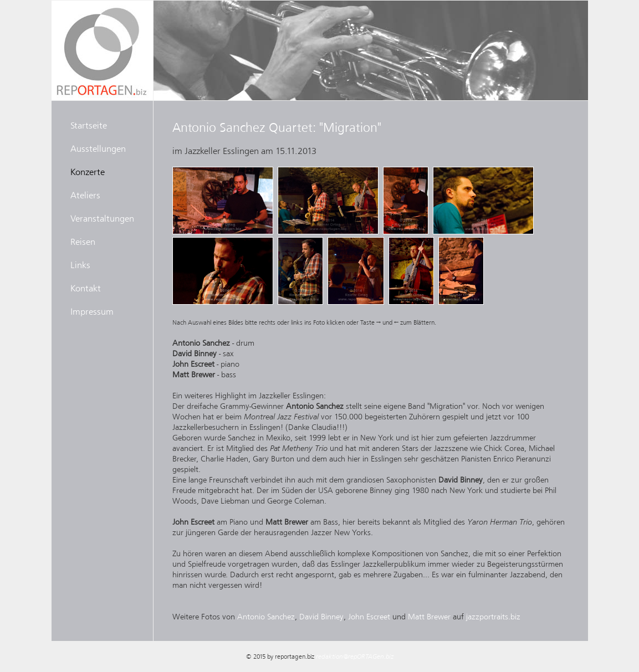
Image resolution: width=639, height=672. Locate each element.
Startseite (89, 125)
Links (80, 265)
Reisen (83, 242)
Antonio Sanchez (266, 617)
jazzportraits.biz (493, 617)
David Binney (321, 617)
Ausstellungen (98, 148)
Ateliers (85, 195)
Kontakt (86, 288)
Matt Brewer (429, 617)
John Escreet (369, 617)
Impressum (92, 311)
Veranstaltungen (102, 218)
